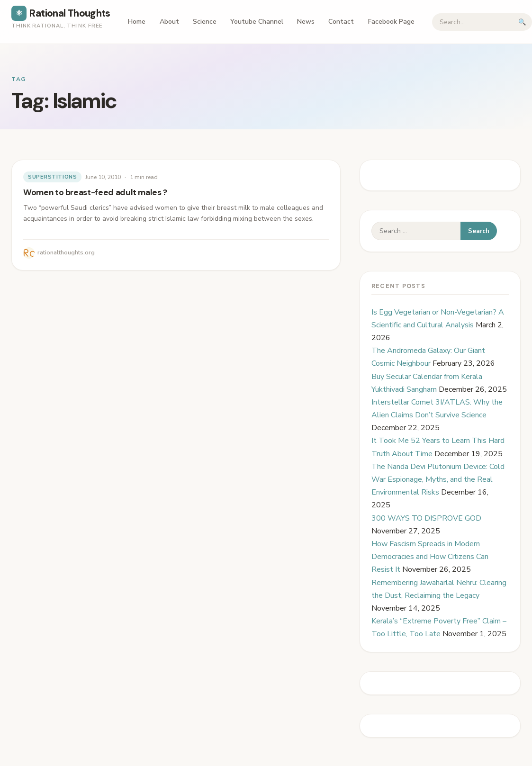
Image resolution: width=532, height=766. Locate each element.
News (306, 22)
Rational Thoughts (61, 13)
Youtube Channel (257, 22)
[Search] (473, 22)
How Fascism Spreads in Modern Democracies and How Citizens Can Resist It (430, 557)
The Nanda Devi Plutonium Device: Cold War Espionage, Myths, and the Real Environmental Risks (438, 479)
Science (205, 22)
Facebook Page (391, 22)
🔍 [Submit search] (522, 22)
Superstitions (52, 177)
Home (137, 22)
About (169, 22)
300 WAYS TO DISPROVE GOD (426, 518)
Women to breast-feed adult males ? (95, 192)
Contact (341, 22)
